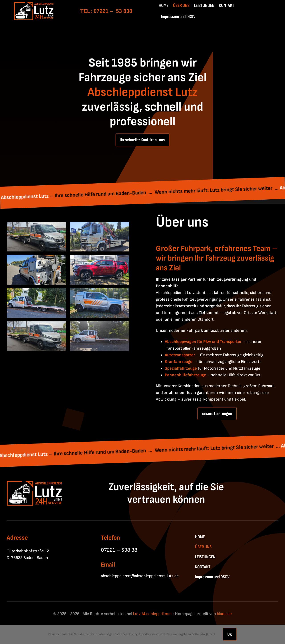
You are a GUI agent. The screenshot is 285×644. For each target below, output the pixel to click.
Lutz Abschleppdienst (152, 614)
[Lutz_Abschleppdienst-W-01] (34, 5)
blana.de (224, 614)
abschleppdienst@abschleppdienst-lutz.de (140, 576)
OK (230, 634)
